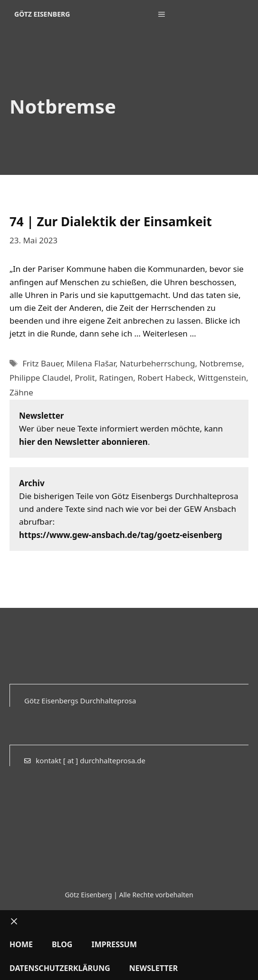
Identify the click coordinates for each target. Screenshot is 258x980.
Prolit (85, 378)
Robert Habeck (165, 378)
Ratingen (116, 378)
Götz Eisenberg (42, 14)
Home (21, 944)
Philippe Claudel (40, 378)
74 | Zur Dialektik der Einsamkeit (111, 221)
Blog (62, 944)
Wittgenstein (222, 378)
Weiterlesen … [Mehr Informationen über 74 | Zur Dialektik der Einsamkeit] (169, 333)
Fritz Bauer (42, 363)
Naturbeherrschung (158, 363)
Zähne (21, 392)
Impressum (114, 944)
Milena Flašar (91, 363)
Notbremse (220, 363)
